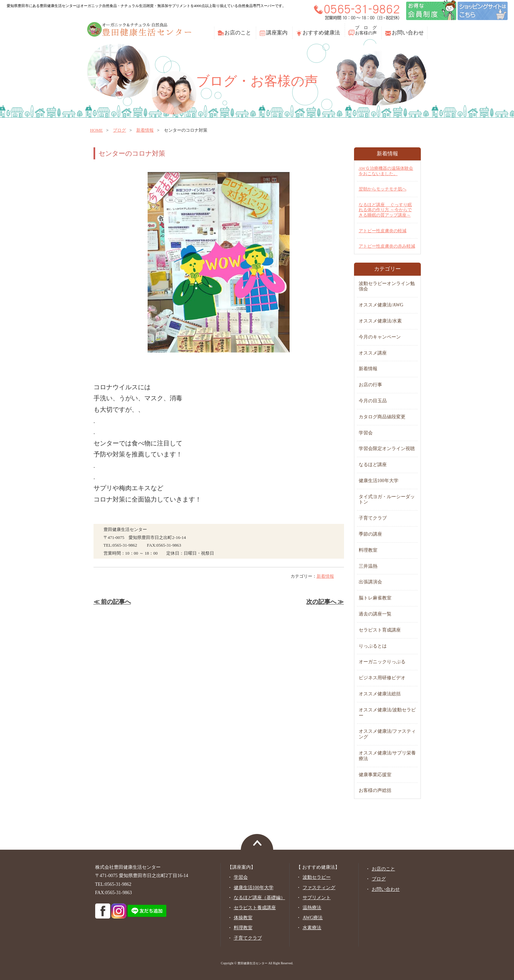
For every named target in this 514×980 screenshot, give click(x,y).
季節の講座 (370, 534)
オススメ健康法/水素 (380, 321)
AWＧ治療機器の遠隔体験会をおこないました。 (386, 171)
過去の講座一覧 (375, 614)
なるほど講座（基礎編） (260, 898)
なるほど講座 (373, 465)
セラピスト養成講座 (255, 908)
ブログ (119, 130)
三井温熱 (368, 566)
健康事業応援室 (375, 775)
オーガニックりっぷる (382, 662)
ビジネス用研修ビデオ (382, 678)
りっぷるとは (373, 646)
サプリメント (317, 898)
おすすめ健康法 (321, 33)
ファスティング (319, 888)
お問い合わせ (408, 33)
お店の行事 (370, 385)
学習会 (366, 433)
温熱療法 (312, 908)
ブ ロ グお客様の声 (366, 30)
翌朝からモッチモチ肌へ (383, 189)
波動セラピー (317, 877)
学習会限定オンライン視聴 (387, 449)
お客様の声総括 (375, 790)
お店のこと (238, 33)
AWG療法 (313, 918)
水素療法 (312, 928)
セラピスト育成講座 (380, 630)
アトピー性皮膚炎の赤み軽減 (387, 246)
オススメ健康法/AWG (381, 305)
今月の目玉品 (373, 401)
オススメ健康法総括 (380, 694)
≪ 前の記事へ (112, 602)
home (97, 130)
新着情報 (145, 130)
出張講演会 (370, 582)
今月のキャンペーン (380, 337)
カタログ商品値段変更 (382, 417)
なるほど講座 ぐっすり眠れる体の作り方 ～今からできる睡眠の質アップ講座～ (385, 210)
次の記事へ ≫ (325, 602)
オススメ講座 (373, 353)
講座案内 (277, 33)
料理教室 (368, 550)
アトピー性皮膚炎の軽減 (383, 231)
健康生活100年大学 (379, 481)
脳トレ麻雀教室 (375, 598)
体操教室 (243, 918)
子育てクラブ (373, 518)
